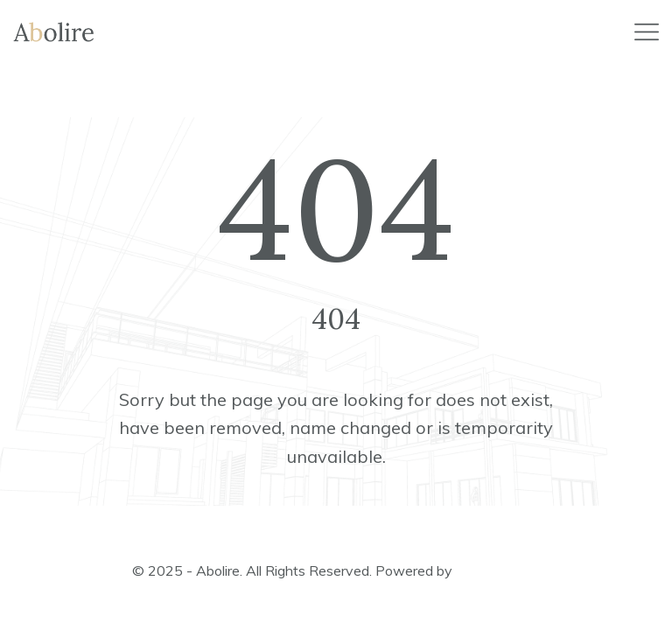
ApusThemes (498, 570)
